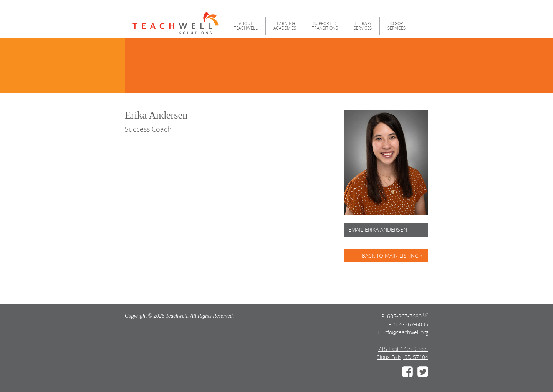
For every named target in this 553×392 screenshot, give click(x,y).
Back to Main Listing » (392, 256)
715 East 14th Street (403, 349)
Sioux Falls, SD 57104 (402, 357)
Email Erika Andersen (378, 229)
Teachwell (176, 23)
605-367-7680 (404, 316)
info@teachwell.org (406, 332)
